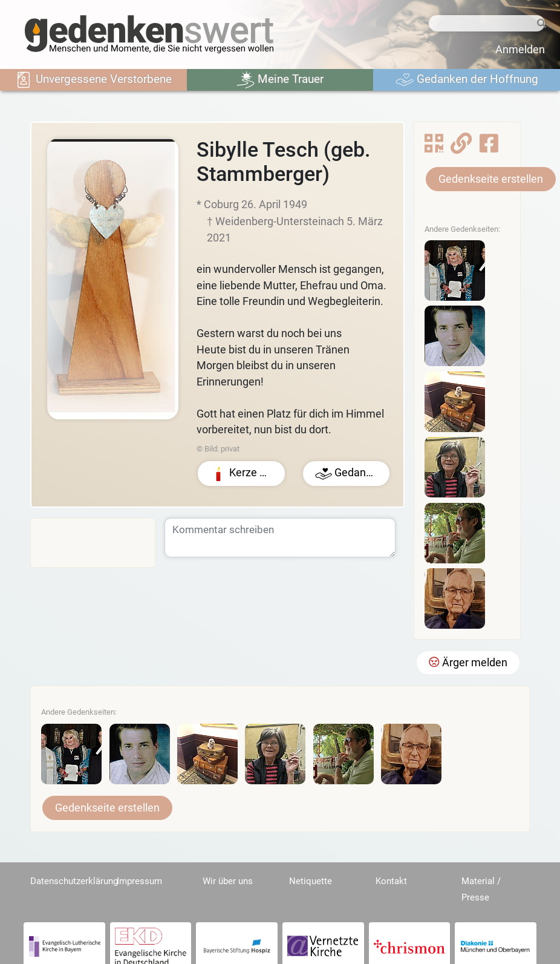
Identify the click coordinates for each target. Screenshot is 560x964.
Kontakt (391, 881)
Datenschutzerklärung (74, 881)
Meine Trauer (280, 80)
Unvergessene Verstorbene (93, 80)
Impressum (139, 881)
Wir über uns (228, 881)
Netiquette (311, 881)
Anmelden (520, 50)
